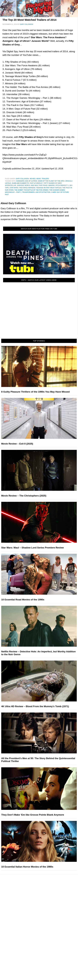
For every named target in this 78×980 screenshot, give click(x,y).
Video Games (44, 905)
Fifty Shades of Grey (53, 183)
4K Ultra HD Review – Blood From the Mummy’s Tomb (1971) (35, 706)
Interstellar (10, 185)
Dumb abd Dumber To (20, 183)
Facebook (44, 964)
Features (44, 914)
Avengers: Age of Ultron (27, 181)
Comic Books (44, 901)
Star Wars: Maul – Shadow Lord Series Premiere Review (32, 548)
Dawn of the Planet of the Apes (51, 181)
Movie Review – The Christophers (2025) (24, 496)
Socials (44, 960)
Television (44, 897)
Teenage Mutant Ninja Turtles (49, 188)
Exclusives (44, 935)
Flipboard (44, 977)
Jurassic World (23, 185)
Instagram (44, 973)
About (44, 944)
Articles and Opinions (44, 926)
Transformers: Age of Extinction (36, 192)
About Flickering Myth (44, 947)
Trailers (45, 179)
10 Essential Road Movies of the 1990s (23, 600)
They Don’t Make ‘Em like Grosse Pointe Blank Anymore (33, 815)
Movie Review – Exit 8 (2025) (17, 444)
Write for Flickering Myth (44, 952)
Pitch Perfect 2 (62, 185)
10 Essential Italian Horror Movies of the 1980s (27, 867)
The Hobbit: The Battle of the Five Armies (31, 190)
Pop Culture (44, 889)
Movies (33, 179)
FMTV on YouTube (44, 939)
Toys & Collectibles (44, 910)
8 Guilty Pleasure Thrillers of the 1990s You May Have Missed (35, 392)
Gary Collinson (22, 179)
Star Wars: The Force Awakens (22, 188)
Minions (52, 185)
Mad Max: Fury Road (39, 185)
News (39, 179)
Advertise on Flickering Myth (44, 956)
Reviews (44, 922)
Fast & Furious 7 (36, 183)
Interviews (44, 931)
